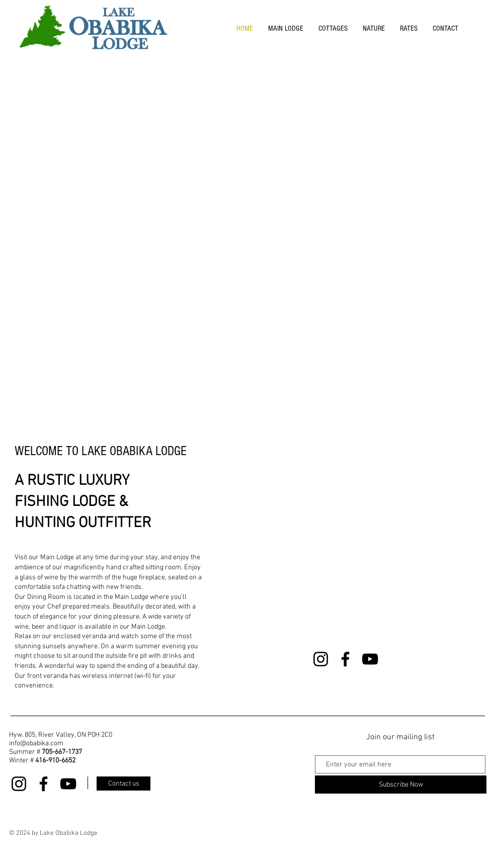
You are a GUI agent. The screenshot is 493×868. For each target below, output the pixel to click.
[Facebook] (345, 659)
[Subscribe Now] (401, 785)
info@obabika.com (36, 744)
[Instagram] (321, 659)
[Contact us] (124, 784)
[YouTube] (370, 659)
